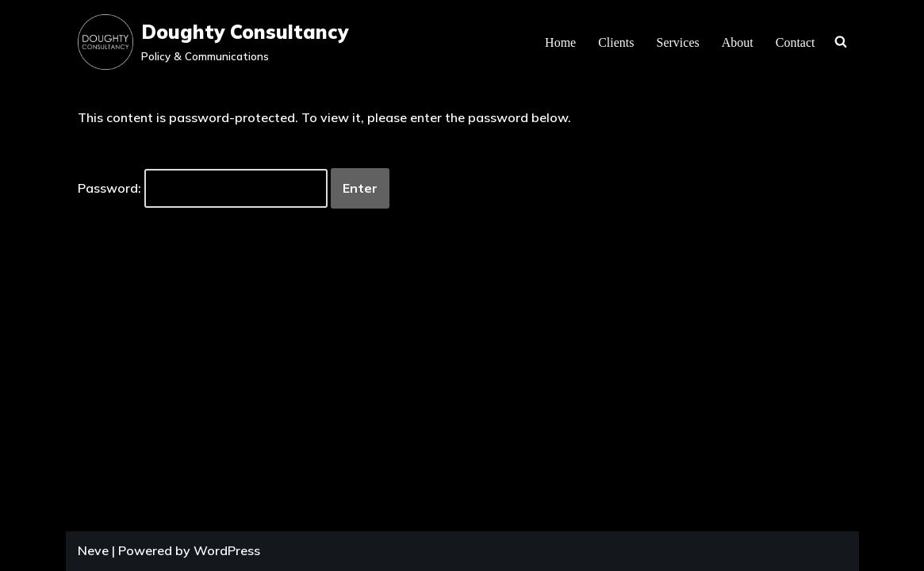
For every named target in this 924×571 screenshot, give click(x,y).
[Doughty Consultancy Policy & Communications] (213, 42)
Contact (796, 42)
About (738, 42)
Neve (93, 550)
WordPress (227, 550)
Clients (616, 42)
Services (678, 42)
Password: (203, 189)
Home (560, 42)
